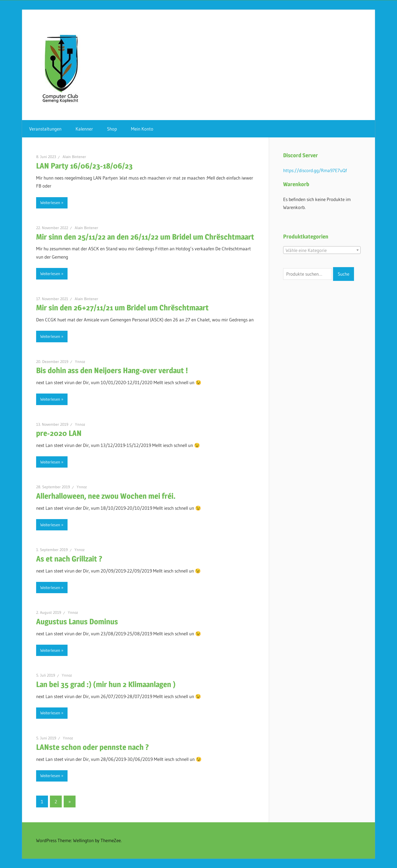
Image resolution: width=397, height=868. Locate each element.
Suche (344, 274)
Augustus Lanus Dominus (77, 622)
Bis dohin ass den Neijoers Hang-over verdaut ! (112, 370)
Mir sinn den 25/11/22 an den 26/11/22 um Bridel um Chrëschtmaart (145, 237)
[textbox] (322, 250)
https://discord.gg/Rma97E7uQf (315, 170)
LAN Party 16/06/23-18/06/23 (84, 166)
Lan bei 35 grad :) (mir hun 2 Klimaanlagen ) (106, 684)
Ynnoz (80, 362)
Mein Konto (142, 129)
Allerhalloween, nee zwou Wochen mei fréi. (106, 496)
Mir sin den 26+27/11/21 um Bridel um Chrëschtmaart (122, 308)
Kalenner (84, 129)
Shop (112, 129)
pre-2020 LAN (59, 433)
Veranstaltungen (45, 129)
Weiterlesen (50, 203)
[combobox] (322, 250)
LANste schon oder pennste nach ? (92, 747)
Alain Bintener (74, 157)
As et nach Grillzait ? (69, 559)
